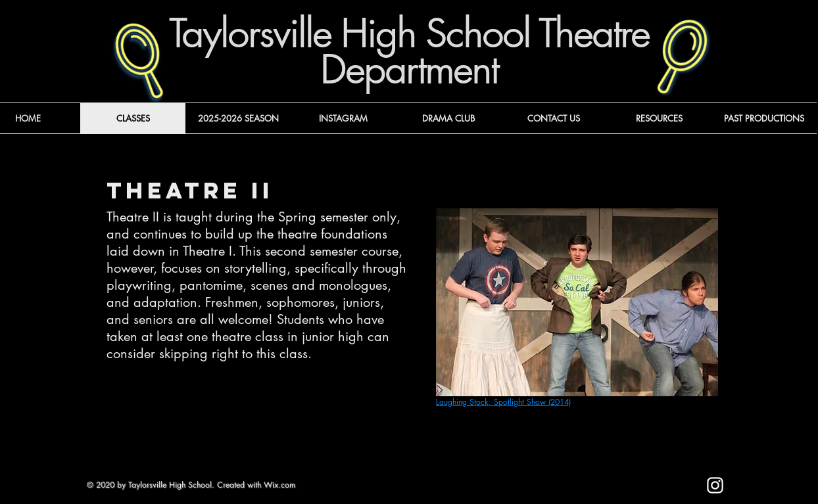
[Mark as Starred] (609, 492)
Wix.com (279, 485)
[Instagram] (715, 485)
